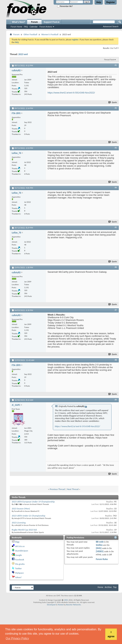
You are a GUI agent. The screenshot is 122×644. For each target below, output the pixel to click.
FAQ (26, 27)
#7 (116, 310)
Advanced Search (111, 26)
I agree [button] (111, 634)
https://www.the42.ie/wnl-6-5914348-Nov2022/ (71, 93)
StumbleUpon (22, 551)
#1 (116, 65)
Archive (108, 587)
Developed (51, 605)
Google (18, 555)
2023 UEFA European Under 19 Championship (33, 502)
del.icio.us (20, 546)
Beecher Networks (73, 605)
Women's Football (50, 34)
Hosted (61, 605)
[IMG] (99, 548)
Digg (17, 542)
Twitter (18, 568)
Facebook (20, 560)
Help (99, 2)
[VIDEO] (100, 551)
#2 (116, 108)
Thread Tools (109, 60)
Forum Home (16, 27)
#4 (116, 188)
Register (111, 2)
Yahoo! (18, 577)
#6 (116, 267)
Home (100, 587)
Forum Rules (102, 559)
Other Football (30, 34)
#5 (116, 227)
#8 (116, 360)
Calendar (34, 27)
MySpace (19, 573)
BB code (100, 542)
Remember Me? (65, 6)
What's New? (19, 22)
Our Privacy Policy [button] (17, 638)
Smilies (99, 545)
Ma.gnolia (20, 564)
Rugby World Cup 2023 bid (24, 530)
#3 (116, 148)
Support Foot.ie (52, 22)
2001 (66, 600)
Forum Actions (46, 27)
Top (115, 587)
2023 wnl (23, 54)
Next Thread (73, 489)
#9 (116, 400)
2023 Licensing (19, 523)
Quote (113, 102)
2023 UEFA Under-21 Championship (28, 516)
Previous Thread (57, 489)
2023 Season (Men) (21, 509)
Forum (34, 22)
